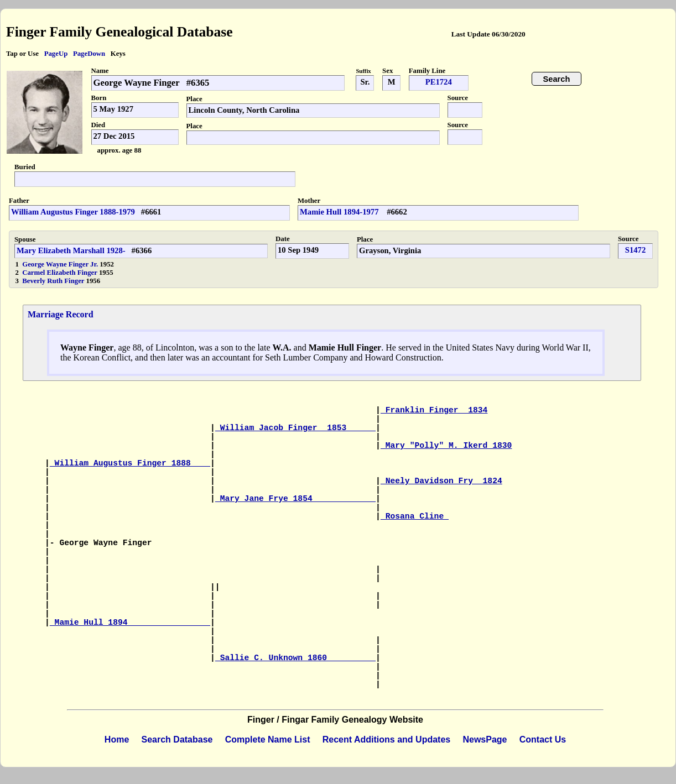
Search (557, 79)
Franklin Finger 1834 (434, 410)
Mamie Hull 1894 (130, 623)
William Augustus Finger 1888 (130, 463)
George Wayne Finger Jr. (60, 264)
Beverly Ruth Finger (54, 281)
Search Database (177, 739)
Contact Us (543, 739)
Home (117, 739)
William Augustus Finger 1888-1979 (73, 212)
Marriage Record (61, 314)
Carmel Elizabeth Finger (61, 273)
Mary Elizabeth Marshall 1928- (71, 250)
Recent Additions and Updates (386, 739)
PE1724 (439, 82)
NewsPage (485, 739)
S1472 (635, 250)
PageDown (89, 54)
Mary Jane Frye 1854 (295, 499)
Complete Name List (268, 739)
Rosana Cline (415, 516)
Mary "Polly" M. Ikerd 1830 (446, 446)
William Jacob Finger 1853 (295, 428)
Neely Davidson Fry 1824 (441, 481)
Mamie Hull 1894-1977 (340, 212)
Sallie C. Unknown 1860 (295, 658)
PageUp (56, 54)
